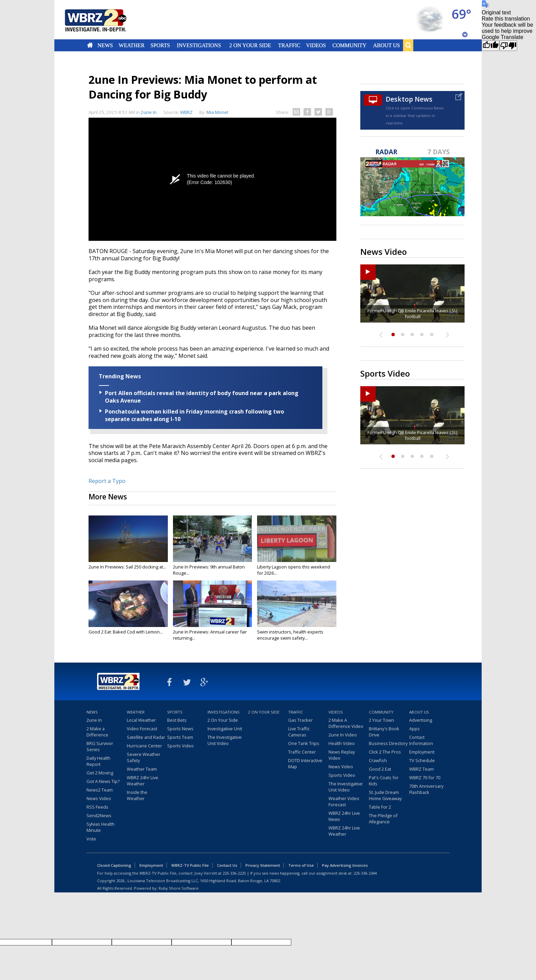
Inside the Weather (137, 795)
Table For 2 (380, 807)
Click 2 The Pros (385, 752)
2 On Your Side (250, 45)
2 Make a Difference (97, 732)
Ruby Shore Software (179, 888)
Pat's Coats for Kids (384, 781)
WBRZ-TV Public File (190, 865)
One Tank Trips (304, 743)
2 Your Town (381, 720)
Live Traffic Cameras (299, 732)
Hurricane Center (144, 746)
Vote (91, 839)
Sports (160, 45)
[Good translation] (491, 46)
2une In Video (343, 735)
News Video (99, 798)
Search (408, 45)
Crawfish (378, 760)
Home (90, 45)
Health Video (342, 743)
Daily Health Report (98, 761)
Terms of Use (301, 865)
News (105, 45)
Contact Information (421, 740)
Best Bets (177, 720)
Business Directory (388, 743)
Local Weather (141, 720)
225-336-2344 (365, 873)
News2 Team (100, 790)
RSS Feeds (97, 807)
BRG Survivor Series (100, 746)
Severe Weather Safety (144, 757)
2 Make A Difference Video (346, 723)
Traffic (289, 45)
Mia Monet (217, 112)
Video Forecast (142, 729)
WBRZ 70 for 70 (425, 778)
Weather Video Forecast (344, 801)
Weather (132, 45)
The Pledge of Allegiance (383, 819)
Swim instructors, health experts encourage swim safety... (290, 635)
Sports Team (180, 737)
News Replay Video (342, 755)
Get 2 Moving (100, 773)
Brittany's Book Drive (384, 732)
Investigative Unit (225, 729)
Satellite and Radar (146, 737)
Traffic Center (302, 752)
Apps (414, 729)
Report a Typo (107, 481)
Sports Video (180, 746)
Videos (316, 45)
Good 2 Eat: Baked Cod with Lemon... (126, 632)
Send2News (99, 815)
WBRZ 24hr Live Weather (143, 781)
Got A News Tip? (103, 781)
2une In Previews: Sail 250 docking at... (127, 567)
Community (349, 45)
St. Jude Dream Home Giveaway (385, 795)
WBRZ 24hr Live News (344, 816)
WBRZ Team (421, 769)
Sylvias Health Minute (100, 827)
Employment (422, 752)
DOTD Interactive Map (305, 763)
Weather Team (142, 769)
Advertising (421, 720)
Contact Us (227, 865)
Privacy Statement (263, 865)
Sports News (180, 729)
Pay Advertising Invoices (345, 865)
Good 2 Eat (380, 769)
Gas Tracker (300, 720)
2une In (149, 112)
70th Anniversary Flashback (426, 789)
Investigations (199, 45)
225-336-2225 (234, 873)
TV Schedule (422, 760)
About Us (386, 45)
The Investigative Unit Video (225, 740)
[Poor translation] (508, 46)
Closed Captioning (114, 865)
